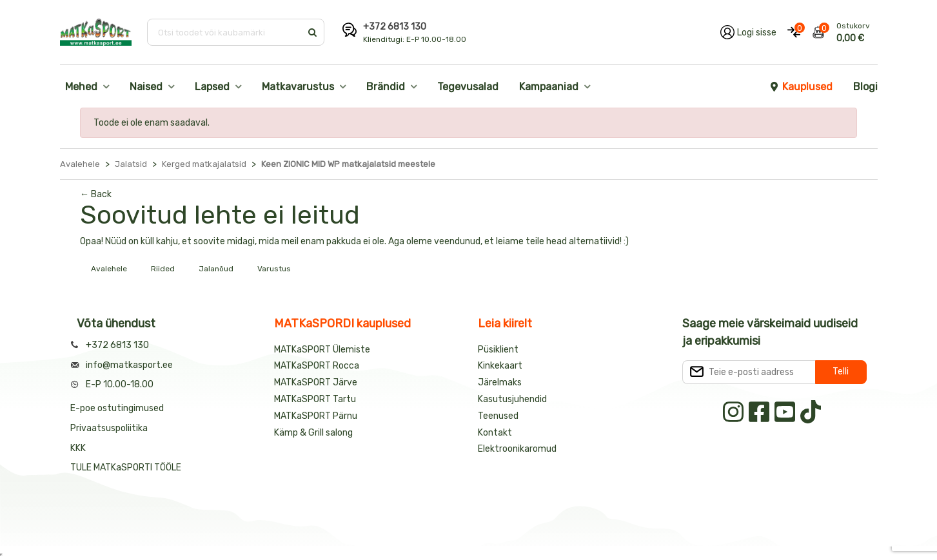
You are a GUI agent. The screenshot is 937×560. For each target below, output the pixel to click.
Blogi (865, 87)
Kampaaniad (549, 87)
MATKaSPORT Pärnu (317, 416)
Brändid (386, 87)
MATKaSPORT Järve (316, 382)
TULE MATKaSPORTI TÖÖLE (126, 468)
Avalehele (109, 269)
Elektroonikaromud (517, 449)
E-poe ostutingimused (117, 408)
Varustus (274, 269)
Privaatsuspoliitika (109, 428)
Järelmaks (500, 382)
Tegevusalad (468, 87)
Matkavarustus (298, 87)
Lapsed (212, 87)
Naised (146, 87)
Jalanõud (216, 269)
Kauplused (801, 87)
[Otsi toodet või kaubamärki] (225, 32)
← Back (96, 194)
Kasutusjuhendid (512, 399)
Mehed (81, 87)
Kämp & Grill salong (313, 433)
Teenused (498, 416)
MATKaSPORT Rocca (317, 366)
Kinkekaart (500, 366)
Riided (163, 269)
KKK (78, 448)
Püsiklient (498, 350)
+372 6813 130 (395, 27)
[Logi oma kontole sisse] (748, 32)
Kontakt (495, 433)
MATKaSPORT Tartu (315, 399)
